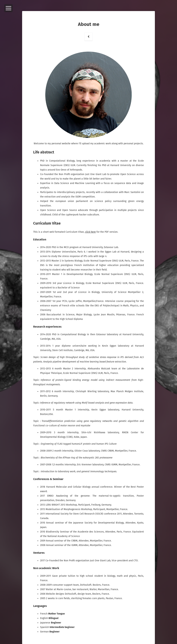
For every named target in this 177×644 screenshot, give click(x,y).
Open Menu (8, 8)
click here (90, 232)
